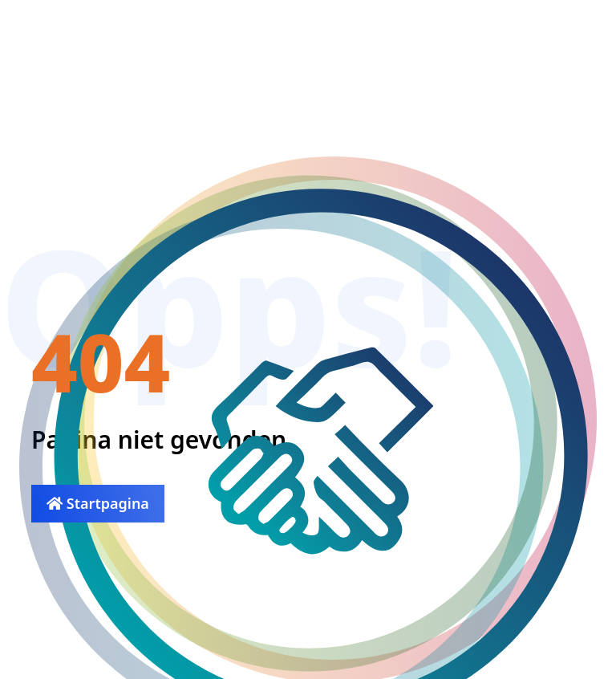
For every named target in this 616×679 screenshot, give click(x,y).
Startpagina (98, 503)
